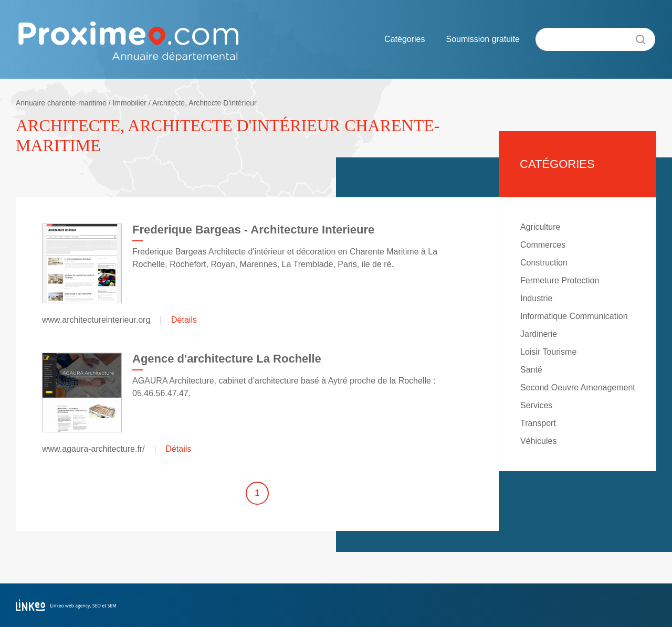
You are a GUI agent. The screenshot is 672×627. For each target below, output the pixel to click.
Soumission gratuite (483, 39)
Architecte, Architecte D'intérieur (204, 103)
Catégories (405, 39)
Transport (538, 423)
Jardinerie (539, 334)
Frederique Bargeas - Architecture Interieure (253, 230)
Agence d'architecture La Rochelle (227, 359)
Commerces (543, 245)
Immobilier (129, 103)
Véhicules (538, 441)
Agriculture (540, 227)
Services (536, 405)
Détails (184, 320)
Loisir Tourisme (548, 352)
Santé (531, 370)
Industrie (536, 298)
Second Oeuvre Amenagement (578, 387)
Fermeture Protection (560, 280)
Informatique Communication (574, 316)
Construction (544, 263)
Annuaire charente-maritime (61, 103)
